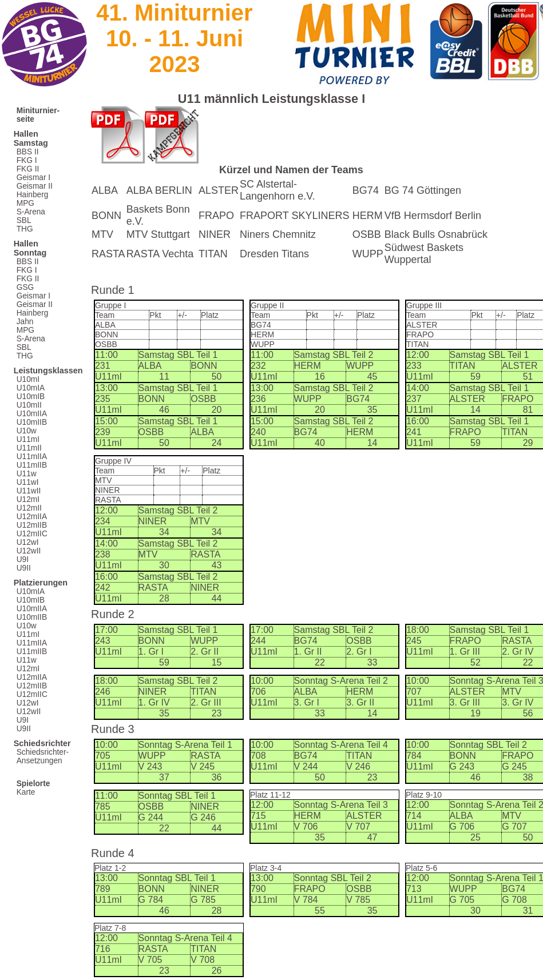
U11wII (29, 491)
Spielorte (33, 784)
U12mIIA (32, 517)
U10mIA (31, 388)
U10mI (28, 379)
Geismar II (35, 186)
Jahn (25, 322)
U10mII (29, 405)
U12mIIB (32, 525)
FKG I (27, 160)
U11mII (29, 448)
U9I (23, 559)
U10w (27, 431)
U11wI (28, 482)
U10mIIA (32, 414)
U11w (27, 474)
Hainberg (33, 195)
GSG (25, 287)
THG (25, 229)
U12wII (29, 551)
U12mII (29, 508)
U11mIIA (32, 457)
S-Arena (31, 212)
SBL (24, 220)
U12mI (28, 499)
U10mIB (31, 397)
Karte (26, 792)
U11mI (28, 439)
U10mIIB (32, 422)
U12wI (28, 542)
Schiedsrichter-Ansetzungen (43, 756)
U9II (24, 568)
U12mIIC (32, 534)
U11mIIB (32, 465)
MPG (25, 203)
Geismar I (33, 178)
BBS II (28, 152)
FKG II (28, 169)
